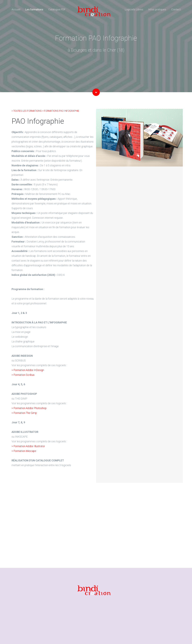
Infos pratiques (157, 9)
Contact (176, 9)
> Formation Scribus (23, 375)
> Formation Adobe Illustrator (28, 446)
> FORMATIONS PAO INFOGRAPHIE (61, 111)
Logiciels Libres (134, 9)
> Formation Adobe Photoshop (29, 408)
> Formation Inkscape (24, 451)
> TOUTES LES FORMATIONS (27, 111)
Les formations (34, 9)
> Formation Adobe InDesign (28, 370)
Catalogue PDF (57, 9)
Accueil (16, 9)
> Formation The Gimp (24, 413)
